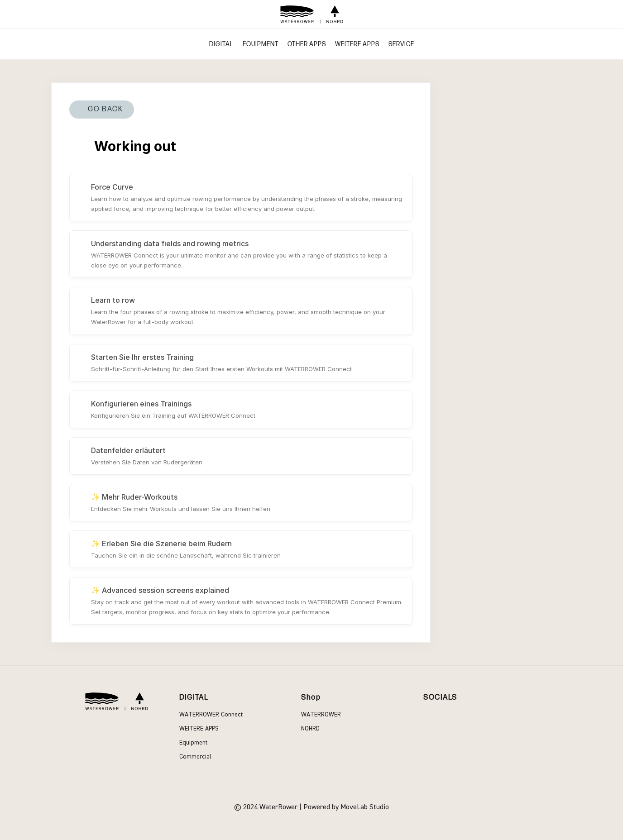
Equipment (261, 44)
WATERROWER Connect (211, 715)
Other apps (307, 44)
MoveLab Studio (365, 807)
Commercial (195, 757)
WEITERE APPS (357, 44)
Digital (221, 44)
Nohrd (310, 729)
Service (401, 44)
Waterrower (321, 715)
